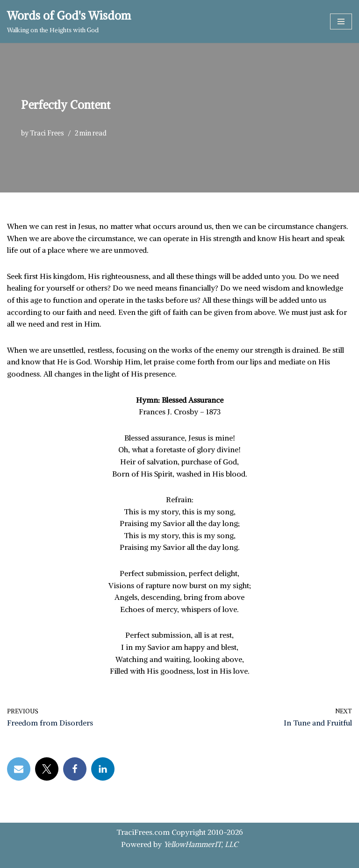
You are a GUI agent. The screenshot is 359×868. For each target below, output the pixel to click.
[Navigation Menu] (341, 21)
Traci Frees (47, 133)
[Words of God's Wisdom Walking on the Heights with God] (69, 21)
